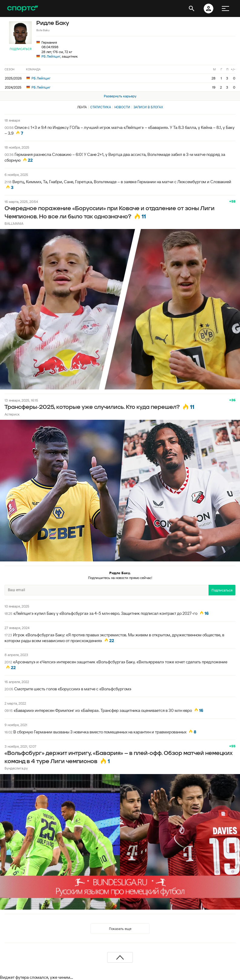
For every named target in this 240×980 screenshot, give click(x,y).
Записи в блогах (148, 107)
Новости (122, 107)
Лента (82, 107)
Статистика (101, 107)
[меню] (225, 8)
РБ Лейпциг (51, 56)
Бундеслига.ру (16, 768)
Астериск (12, 414)
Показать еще (120, 929)
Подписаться (21, 49)
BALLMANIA (14, 223)
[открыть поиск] (192, 8)
